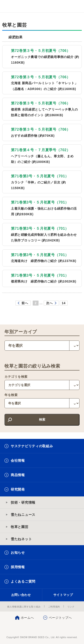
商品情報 (18, 475)
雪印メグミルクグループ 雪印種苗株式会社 (13, 6)
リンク (71, 607)
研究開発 (18, 489)
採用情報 (18, 567)
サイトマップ (63, 595)
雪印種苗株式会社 (42, 628)
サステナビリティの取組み (32, 446)
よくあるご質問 (23, 581)
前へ (25, 303)
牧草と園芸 (20, 527)
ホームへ (27, 618)
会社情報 (18, 460)
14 (64, 303)
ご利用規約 (54, 607)
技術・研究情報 (23, 502)
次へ (49, 303)
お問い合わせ (21, 595)
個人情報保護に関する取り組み (24, 607)
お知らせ (18, 552)
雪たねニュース (23, 515)
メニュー (77, 6)
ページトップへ (60, 618)
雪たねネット (21, 539)
